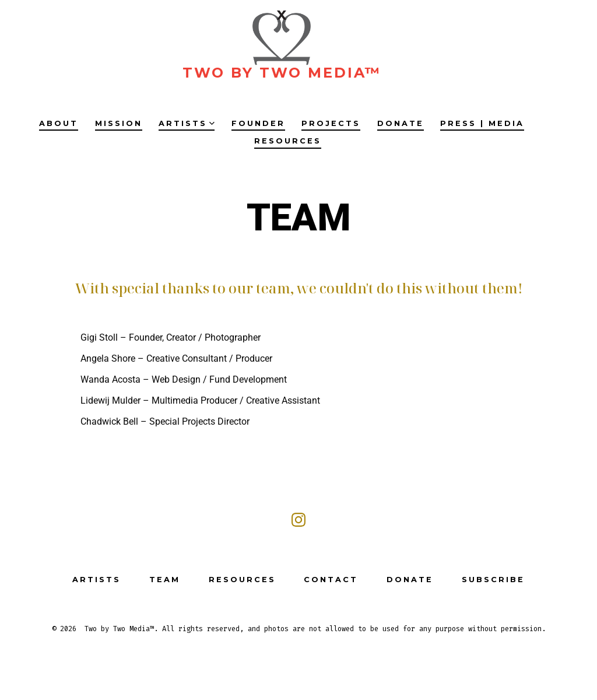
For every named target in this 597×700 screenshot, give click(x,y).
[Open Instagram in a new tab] (298, 520)
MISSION (119, 123)
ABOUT (59, 123)
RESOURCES (288, 141)
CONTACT (331, 580)
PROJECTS (331, 123)
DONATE (401, 123)
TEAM (165, 580)
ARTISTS (187, 123)
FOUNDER (258, 123)
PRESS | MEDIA (482, 123)
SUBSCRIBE (493, 580)
